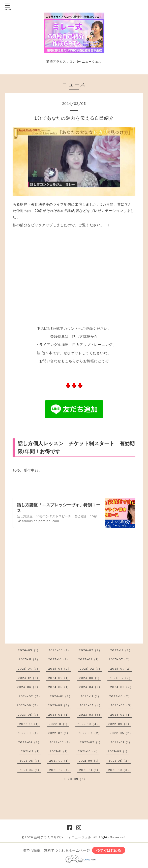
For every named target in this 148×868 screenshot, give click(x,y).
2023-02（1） (121, 715)
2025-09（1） (89, 659)
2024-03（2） (122, 687)
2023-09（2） (28, 705)
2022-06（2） (90, 733)
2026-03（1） (60, 650)
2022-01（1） (121, 742)
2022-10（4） (88, 724)
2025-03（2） (60, 669)
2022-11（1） (59, 724)
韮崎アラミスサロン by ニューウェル (63, 837)
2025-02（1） (91, 669)
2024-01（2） (61, 696)
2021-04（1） (30, 770)
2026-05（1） (29, 650)
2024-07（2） (121, 678)
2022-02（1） (91, 742)
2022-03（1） (61, 742)
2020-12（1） (60, 770)
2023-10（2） (120, 696)
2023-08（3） (59, 705)
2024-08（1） (90, 678)
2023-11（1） (91, 696)
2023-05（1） (29, 715)
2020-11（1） (90, 770)
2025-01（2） (121, 669)
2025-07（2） (120, 659)
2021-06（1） (89, 761)
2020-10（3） (119, 770)
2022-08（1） (28, 733)
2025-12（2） (121, 650)
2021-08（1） (30, 761)
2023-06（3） (122, 705)
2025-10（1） (59, 659)
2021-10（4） (89, 751)
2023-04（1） (59, 715)
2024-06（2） (28, 687)
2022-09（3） (119, 724)
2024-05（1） (59, 687)
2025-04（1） (29, 669)
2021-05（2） (120, 761)
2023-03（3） (90, 715)
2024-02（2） (30, 696)
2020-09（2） (75, 779)
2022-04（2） (30, 742)
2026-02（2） (90, 650)
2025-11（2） (29, 659)
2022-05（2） (121, 733)
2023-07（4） (91, 705)
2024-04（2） (90, 687)
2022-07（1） (59, 733)
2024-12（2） (29, 678)
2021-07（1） (60, 761)
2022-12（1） (30, 724)
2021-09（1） (118, 751)
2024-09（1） (59, 678)
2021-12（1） (31, 751)
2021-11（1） (60, 751)
